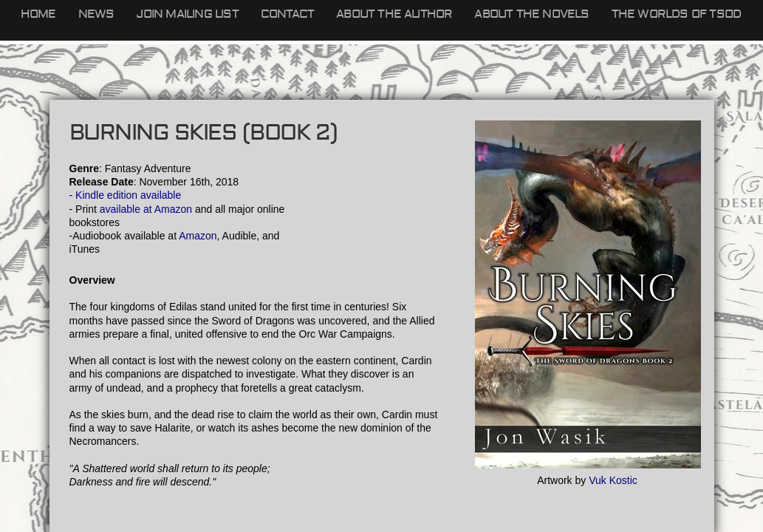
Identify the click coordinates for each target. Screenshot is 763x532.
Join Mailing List (187, 14)
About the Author (394, 14)
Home (38, 14)
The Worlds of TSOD (677, 14)
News (96, 14)
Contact (287, 14)
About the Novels (531, 14)
